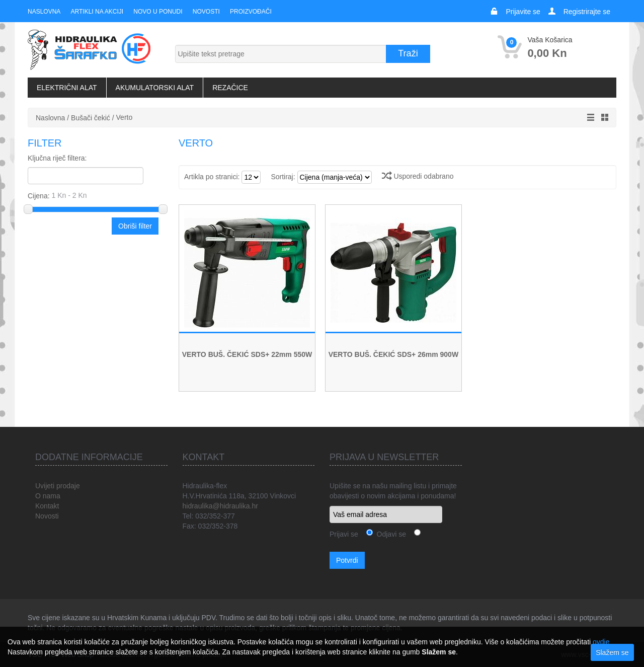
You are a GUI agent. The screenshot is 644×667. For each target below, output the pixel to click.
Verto (125, 117)
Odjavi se (389, 534)
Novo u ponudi (158, 12)
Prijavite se (523, 12)
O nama (48, 496)
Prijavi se (344, 534)
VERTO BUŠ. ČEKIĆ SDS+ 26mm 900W (393, 354)
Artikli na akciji (97, 12)
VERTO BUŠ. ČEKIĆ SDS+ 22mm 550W (247, 354)
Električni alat (67, 88)
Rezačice (230, 88)
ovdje (601, 642)
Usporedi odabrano (418, 176)
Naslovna (44, 12)
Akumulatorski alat (155, 88)
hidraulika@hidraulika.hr (220, 506)
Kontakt (47, 506)
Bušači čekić (91, 118)
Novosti (206, 12)
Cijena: (94, 195)
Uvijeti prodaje (58, 486)
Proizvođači (250, 12)
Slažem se (612, 652)
